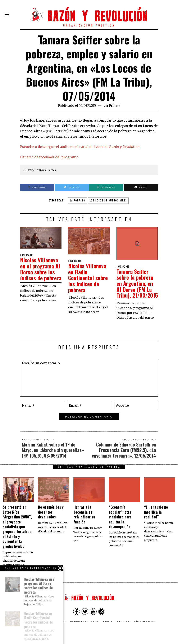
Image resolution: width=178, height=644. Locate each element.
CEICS (108, 621)
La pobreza (78, 200)
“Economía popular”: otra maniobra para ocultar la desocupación (120, 517)
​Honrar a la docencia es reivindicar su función (84, 514)
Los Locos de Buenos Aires (108, 200)
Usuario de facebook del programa (49, 157)
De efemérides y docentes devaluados (51, 512)
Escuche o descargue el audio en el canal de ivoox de (80, 147)
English (123, 621)
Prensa (115, 106)
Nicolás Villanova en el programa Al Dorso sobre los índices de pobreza (41, 269)
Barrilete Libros (85, 621)
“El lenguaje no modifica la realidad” (156, 512)
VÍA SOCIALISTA (146, 621)
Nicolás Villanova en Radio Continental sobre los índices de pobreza (88, 278)
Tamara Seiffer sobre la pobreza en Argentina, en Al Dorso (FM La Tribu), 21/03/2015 (137, 283)
